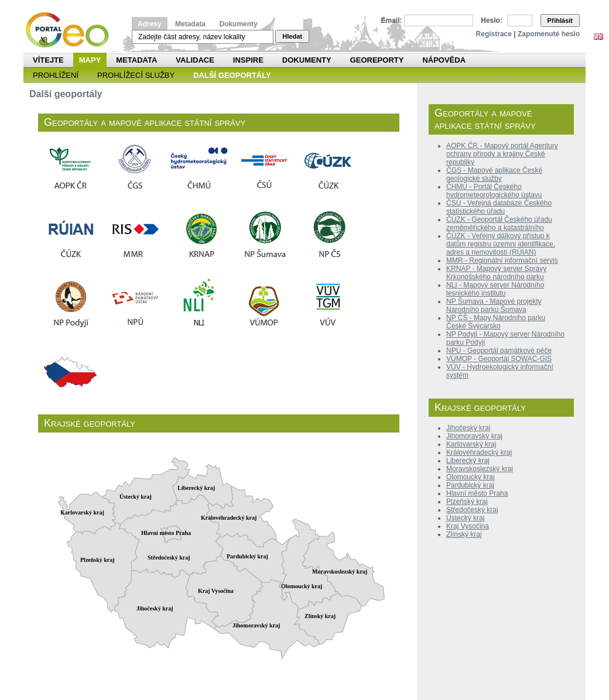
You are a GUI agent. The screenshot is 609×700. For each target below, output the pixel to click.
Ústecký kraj (465, 518)
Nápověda (444, 60)
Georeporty (377, 60)
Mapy (90, 60)
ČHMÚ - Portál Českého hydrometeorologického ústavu (494, 191)
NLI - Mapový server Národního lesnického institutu (495, 289)
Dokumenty (238, 24)
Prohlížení (56, 75)
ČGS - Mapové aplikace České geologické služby (494, 174)
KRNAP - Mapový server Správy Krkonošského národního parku (496, 273)
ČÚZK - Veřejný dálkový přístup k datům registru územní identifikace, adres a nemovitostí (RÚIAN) (501, 244)
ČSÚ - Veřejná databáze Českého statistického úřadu (499, 207)
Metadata (190, 24)
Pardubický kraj (470, 485)
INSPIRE (248, 60)
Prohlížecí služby (136, 75)
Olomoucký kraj (471, 477)
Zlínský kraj (464, 534)
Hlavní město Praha (477, 493)
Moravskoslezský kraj (480, 469)
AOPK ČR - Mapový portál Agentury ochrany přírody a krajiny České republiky (502, 154)
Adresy (150, 24)
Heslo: (492, 20)
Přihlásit (560, 20)
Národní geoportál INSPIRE (72, 30)
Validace (195, 60)
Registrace (494, 34)
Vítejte (48, 60)
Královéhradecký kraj (479, 452)
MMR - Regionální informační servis (502, 260)
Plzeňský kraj (467, 502)
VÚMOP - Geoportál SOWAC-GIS (499, 359)
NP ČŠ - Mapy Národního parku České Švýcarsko (496, 322)
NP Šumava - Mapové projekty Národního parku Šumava (494, 306)
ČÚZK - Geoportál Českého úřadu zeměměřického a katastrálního (499, 224)
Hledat (292, 36)
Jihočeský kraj (468, 428)
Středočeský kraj (472, 510)
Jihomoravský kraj (474, 436)
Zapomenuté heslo (549, 34)
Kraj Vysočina (468, 526)
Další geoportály (232, 75)
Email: (392, 20)
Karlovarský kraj (471, 444)
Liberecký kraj (468, 461)
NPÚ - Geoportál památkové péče (499, 351)
